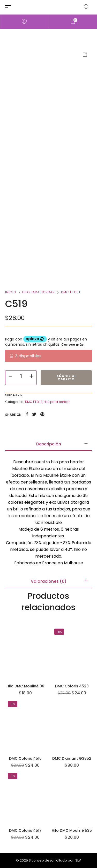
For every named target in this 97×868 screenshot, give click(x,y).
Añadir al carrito (66, 378)
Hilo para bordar (39, 292)
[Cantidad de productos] (21, 376)
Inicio (11, 292)
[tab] (48, 444)
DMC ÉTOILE (71, 292)
